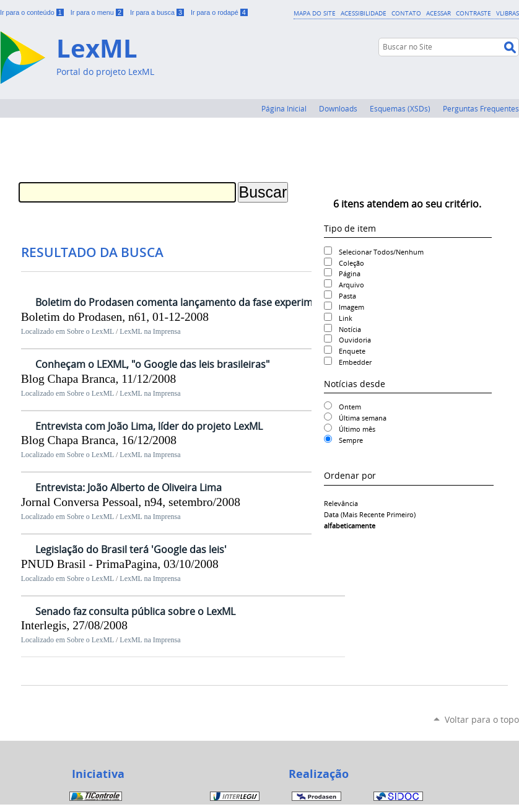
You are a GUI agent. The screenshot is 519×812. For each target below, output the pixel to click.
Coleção (351, 263)
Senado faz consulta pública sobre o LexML (135, 611)
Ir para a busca (158, 12)
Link (346, 318)
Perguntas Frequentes (481, 108)
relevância (341, 503)
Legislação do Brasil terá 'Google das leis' (131, 549)
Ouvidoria (355, 340)
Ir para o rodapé (219, 12)
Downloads (338, 108)
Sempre (351, 440)
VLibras (508, 13)
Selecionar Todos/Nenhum (381, 252)
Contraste (473, 13)
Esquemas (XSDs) (400, 108)
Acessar (438, 13)
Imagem (351, 307)
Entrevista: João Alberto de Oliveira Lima (129, 487)
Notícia (350, 329)
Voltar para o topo (482, 719)
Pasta (347, 296)
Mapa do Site (315, 13)
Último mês (357, 429)
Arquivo (351, 285)
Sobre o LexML (90, 331)
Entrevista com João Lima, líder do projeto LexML (149, 426)
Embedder (355, 362)
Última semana (363, 418)
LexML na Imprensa (150, 331)
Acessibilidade (364, 13)
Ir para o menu (98, 12)
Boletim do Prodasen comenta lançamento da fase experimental (186, 302)
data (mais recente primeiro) (370, 514)
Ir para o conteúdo (33, 12)
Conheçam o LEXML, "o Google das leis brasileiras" (152, 364)
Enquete (352, 351)
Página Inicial (284, 108)
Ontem (350, 407)
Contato (406, 13)
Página (350, 273)
